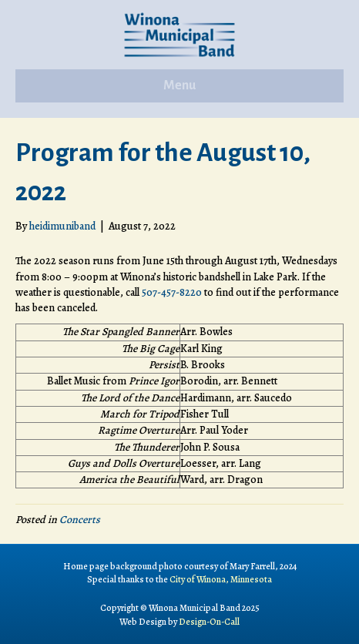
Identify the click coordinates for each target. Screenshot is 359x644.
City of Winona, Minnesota (221, 579)
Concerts (80, 520)
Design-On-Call (209, 622)
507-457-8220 (172, 292)
